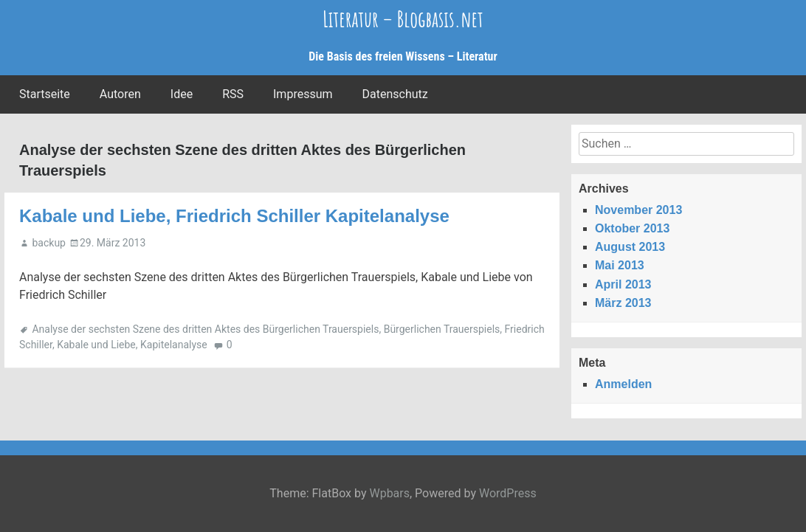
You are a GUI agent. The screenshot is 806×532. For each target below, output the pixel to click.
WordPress (508, 493)
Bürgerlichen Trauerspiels (442, 329)
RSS (233, 94)
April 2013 (623, 284)
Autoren (120, 94)
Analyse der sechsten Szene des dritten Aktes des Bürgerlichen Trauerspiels (205, 329)
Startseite (45, 94)
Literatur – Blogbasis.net (403, 19)
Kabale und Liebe (96, 345)
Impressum (303, 94)
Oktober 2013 (632, 228)
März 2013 (623, 303)
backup (48, 243)
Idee (182, 94)
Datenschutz (395, 94)
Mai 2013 (620, 265)
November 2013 (638, 210)
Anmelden (623, 384)
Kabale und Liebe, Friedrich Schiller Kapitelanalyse (234, 216)
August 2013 (630, 247)
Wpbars (389, 493)
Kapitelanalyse (174, 345)
